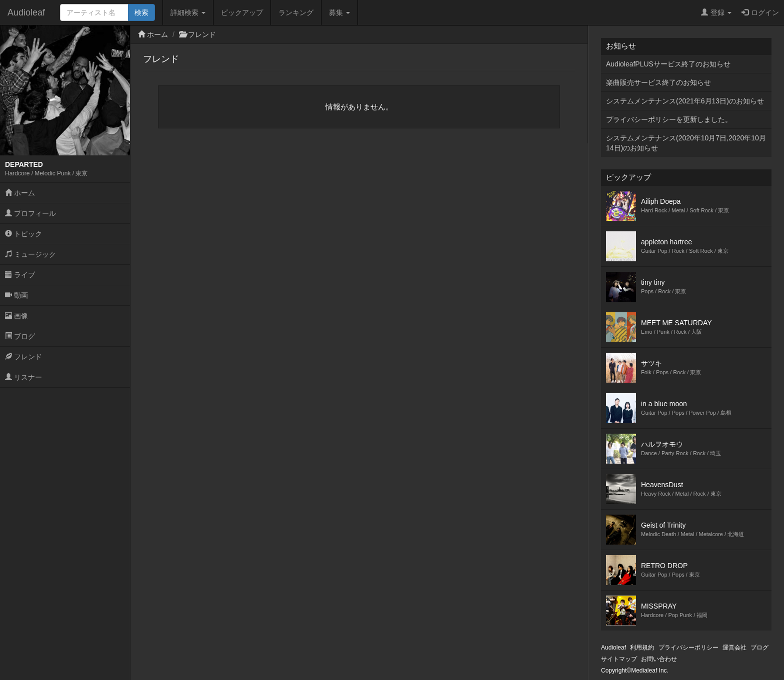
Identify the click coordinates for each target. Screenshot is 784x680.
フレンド (23, 357)
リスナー (23, 377)
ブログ (20, 336)
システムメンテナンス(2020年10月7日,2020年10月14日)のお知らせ (686, 143)
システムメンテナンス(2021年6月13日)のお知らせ (685, 101)
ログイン (760, 12)
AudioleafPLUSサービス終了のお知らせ (668, 64)
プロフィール (30, 213)
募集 (339, 12)
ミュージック (30, 254)
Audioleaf (26, 12)
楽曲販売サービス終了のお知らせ (658, 82)
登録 (716, 12)
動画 (16, 295)
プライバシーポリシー (688, 648)
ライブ (20, 275)
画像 (16, 316)
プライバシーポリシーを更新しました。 (669, 119)
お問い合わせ (659, 659)
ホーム (20, 193)
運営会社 (734, 648)
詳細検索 (188, 12)
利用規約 (642, 648)
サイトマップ (619, 659)
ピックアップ (242, 12)
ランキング (296, 12)
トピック (23, 234)
